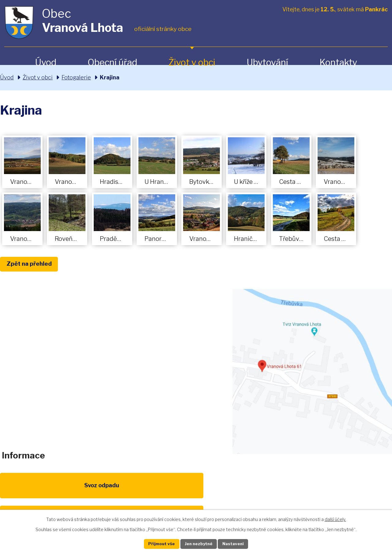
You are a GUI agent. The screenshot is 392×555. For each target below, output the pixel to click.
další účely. (335, 518)
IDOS (309, 491)
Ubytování (267, 62)
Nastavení (238, 544)
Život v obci (192, 62)
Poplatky (83, 491)
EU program (140, 491)
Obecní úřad (112, 62)
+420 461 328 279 (114, 367)
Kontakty (338, 62)
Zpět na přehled (33, 264)
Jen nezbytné (199, 544)
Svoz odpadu (27, 491)
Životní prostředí (196, 495)
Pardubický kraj (365, 491)
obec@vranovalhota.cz (191, 367)
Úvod (46, 62)
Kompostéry (252, 491)
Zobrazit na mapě (311, 372)
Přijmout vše (156, 544)
